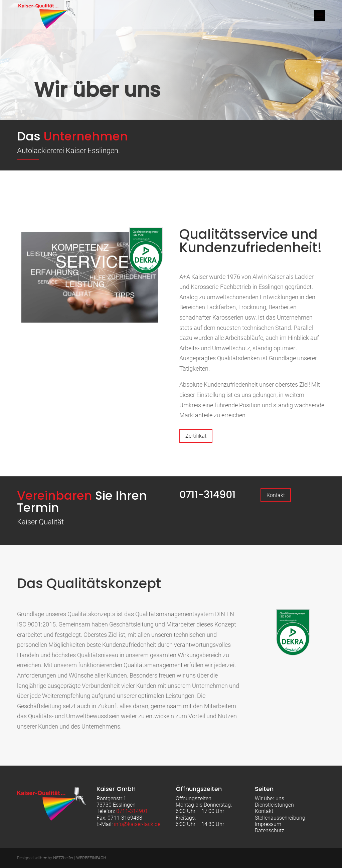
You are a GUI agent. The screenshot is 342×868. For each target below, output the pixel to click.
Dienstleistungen (274, 805)
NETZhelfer (63, 858)
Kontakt (276, 495)
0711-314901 (207, 495)
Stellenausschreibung (280, 818)
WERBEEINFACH (91, 858)
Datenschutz (270, 830)
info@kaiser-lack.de (137, 824)
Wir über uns (270, 798)
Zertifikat (196, 436)
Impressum (268, 824)
